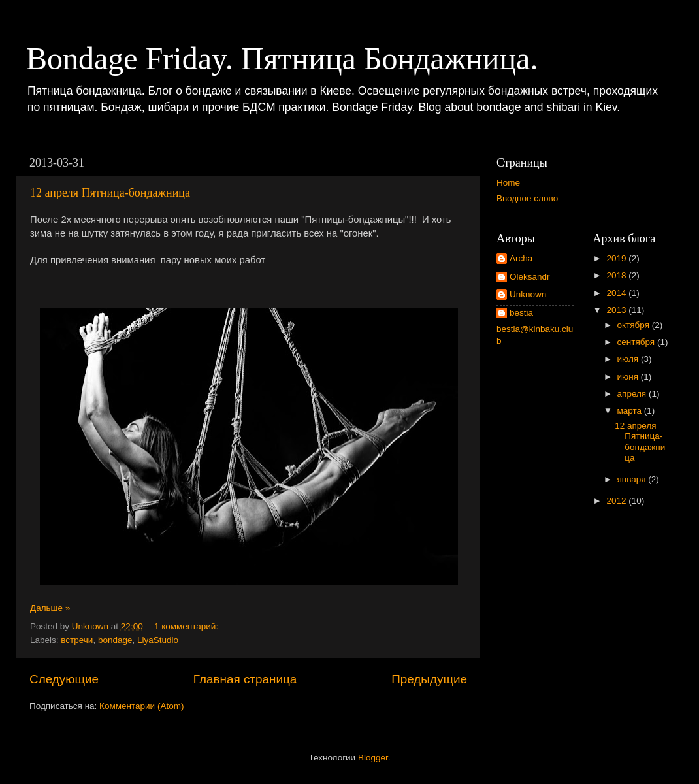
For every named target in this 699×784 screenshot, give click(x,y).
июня (629, 377)
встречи (77, 640)
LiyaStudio (158, 640)
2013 (617, 310)
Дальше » (50, 608)
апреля (633, 394)
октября (635, 325)
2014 (617, 293)
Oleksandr (530, 277)
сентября (637, 342)
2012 (617, 501)
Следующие (64, 679)
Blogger (373, 758)
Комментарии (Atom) (141, 706)
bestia (521, 313)
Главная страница (245, 679)
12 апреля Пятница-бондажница (110, 193)
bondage (115, 640)
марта (631, 411)
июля (629, 359)
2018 (617, 275)
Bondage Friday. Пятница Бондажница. (282, 58)
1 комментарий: (186, 626)
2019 (617, 258)
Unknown (528, 294)
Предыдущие (429, 679)
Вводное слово (527, 198)
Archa (521, 258)
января (633, 479)
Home (508, 183)
